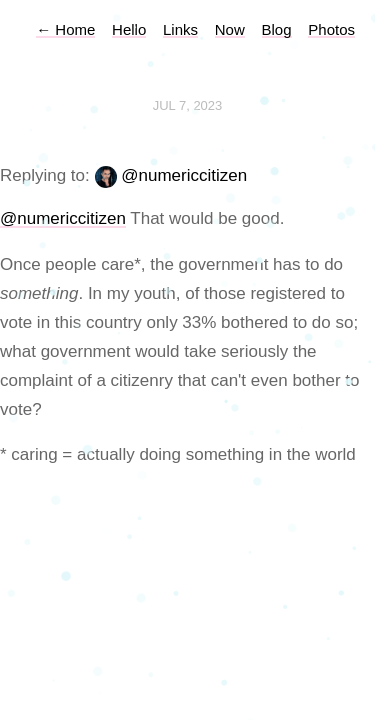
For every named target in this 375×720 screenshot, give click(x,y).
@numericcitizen (184, 175)
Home (65, 29)
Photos (331, 29)
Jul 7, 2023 (188, 105)
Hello (129, 29)
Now (230, 29)
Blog (277, 29)
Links (180, 29)
